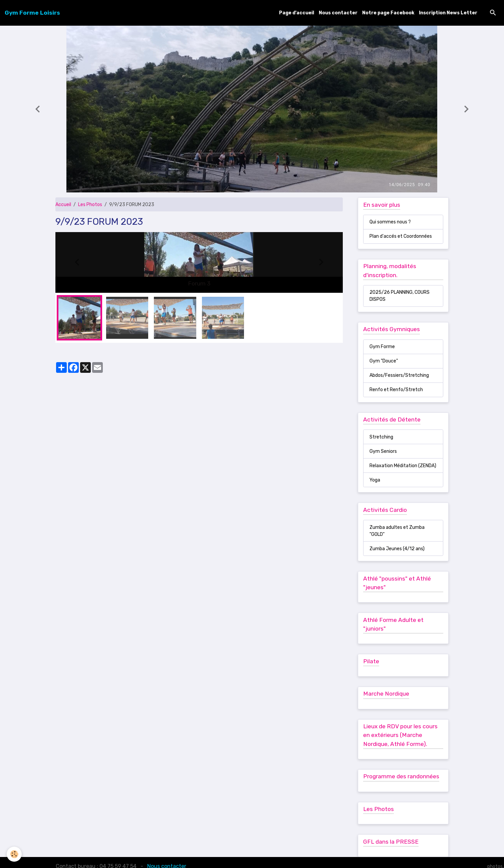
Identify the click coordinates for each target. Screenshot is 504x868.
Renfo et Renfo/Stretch (396, 390)
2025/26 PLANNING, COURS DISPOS (400, 296)
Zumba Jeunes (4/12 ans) (397, 549)
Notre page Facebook (388, 13)
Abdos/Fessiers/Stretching (399, 375)
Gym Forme (382, 347)
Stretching (381, 437)
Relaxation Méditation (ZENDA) (403, 466)
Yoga (375, 480)
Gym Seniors (383, 451)
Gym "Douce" (384, 361)
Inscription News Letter (448, 13)
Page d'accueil (297, 13)
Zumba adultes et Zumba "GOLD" (397, 531)
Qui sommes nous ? (390, 222)
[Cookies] (14, 854)
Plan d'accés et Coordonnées (401, 236)
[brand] (32, 13)
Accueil (63, 205)
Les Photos (90, 205)
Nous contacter (338, 13)
